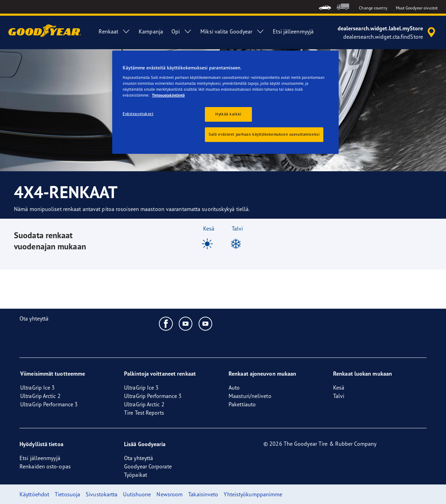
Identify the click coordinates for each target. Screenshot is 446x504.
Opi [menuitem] (182, 31)
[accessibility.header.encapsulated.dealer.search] (388, 32)
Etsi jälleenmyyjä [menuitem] (293, 31)
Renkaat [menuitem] (114, 31)
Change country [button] (373, 8)
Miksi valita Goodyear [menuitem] (232, 31)
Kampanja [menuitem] (151, 31)
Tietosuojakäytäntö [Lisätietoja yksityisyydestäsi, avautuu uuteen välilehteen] (168, 95)
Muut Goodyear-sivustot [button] (417, 8)
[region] (225, 102)
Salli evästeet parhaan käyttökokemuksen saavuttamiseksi (264, 134)
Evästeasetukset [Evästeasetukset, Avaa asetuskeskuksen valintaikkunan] (138, 114)
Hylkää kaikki (228, 114)
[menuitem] (325, 7)
